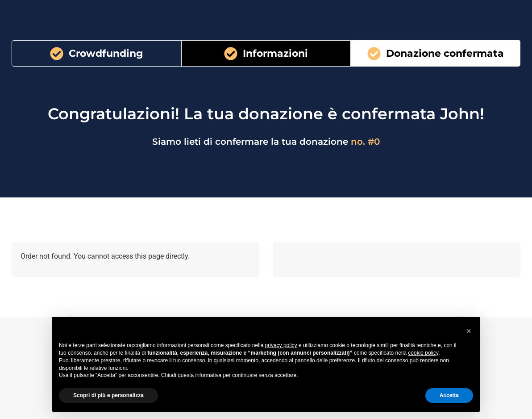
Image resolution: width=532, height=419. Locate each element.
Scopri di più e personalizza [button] (108, 395)
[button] (469, 331)
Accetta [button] (449, 395)
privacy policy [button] (281, 345)
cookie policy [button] (423, 353)
